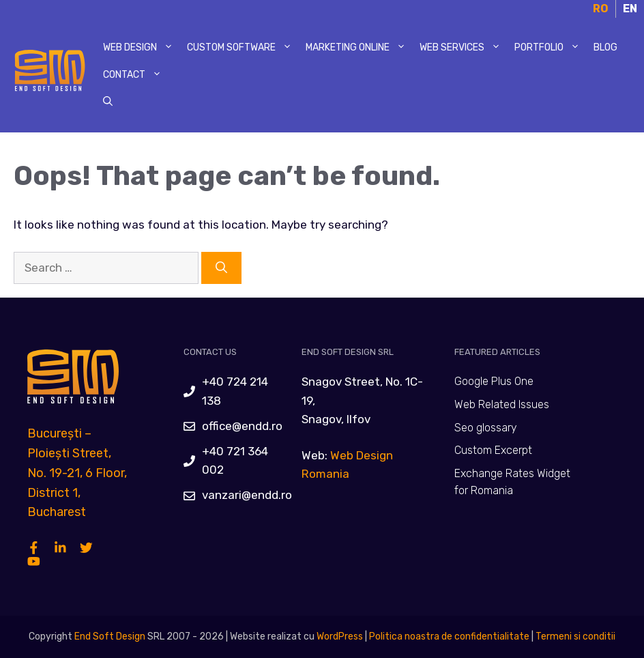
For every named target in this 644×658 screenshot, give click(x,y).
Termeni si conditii (575, 636)
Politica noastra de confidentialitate (448, 636)
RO (601, 9)
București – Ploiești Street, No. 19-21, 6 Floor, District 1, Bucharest (77, 473)
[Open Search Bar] (108, 102)
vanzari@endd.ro (247, 495)
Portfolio (551, 48)
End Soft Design (110, 636)
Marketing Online (359, 48)
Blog (605, 47)
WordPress (340, 636)
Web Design (142, 48)
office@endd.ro (242, 426)
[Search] (221, 268)
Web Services (464, 48)
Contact (136, 75)
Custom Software (243, 48)
